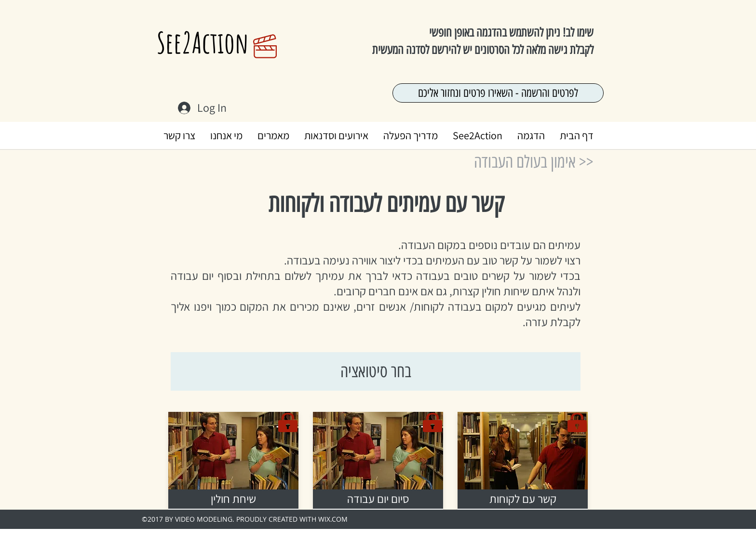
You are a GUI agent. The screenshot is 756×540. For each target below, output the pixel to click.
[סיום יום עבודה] (378, 499)
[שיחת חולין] (233, 499)
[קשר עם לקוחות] (523, 499)
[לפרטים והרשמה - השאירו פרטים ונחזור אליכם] (498, 93)
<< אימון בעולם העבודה (534, 162)
